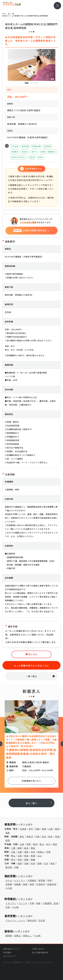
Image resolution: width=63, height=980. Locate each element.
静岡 (20, 848)
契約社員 (32, 920)
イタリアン (11, 903)
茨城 (57, 837)
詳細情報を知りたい (31, 781)
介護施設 (32, 880)
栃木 (51, 837)
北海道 (23, 829)
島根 (33, 856)
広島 (20, 856)
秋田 (57, 829)
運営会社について (11, 949)
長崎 (40, 863)
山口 (40, 856)
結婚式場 (52, 884)
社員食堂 (41, 884)
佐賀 (33, 863)
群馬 (8, 840)
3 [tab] (36, 83)
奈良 (33, 852)
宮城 (37, 829)
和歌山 (41, 852)
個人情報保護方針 (40, 952)
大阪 (13, 852)
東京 (22, 837)
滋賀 (26, 852)
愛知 (33, 848)
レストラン (20, 880)
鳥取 (26, 856)
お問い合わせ (38, 949)
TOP (4, 14)
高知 (20, 860)
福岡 (20, 863)
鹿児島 (9, 867)
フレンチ (23, 903)
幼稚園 (18, 884)
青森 (44, 829)
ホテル (9, 880)
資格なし (27, 936)
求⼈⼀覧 (11, 14)
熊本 (53, 863)
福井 (55, 844)
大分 (46, 863)
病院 (32, 884)
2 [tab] (31, 83)
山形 (51, 829)
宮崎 (26, 863)
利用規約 (7, 952)
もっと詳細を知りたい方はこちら (32, 666)
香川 (13, 860)
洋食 (8, 907)
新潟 (35, 844)
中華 (32, 903)
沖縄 (17, 867)
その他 (9, 888)
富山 (42, 844)
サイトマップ (9, 956)
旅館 (25, 884)
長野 (29, 844)
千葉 (37, 837)
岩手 (31, 829)
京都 (20, 852)
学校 (49, 880)
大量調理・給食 (50, 903)
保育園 (42, 880)
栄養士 (18, 936)
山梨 (22, 844)
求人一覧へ (31, 803)
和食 (39, 903)
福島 (8, 833)
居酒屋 (9, 884)
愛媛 (33, 860)
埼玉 (44, 837)
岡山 (13, 856)
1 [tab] (27, 83)
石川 (48, 844)
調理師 (9, 936)
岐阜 (26, 848)
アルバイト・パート (15, 920)
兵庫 (48, 852)
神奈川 (30, 837)
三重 (13, 848)
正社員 (42, 920)
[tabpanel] (31, 65)
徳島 (26, 860)
